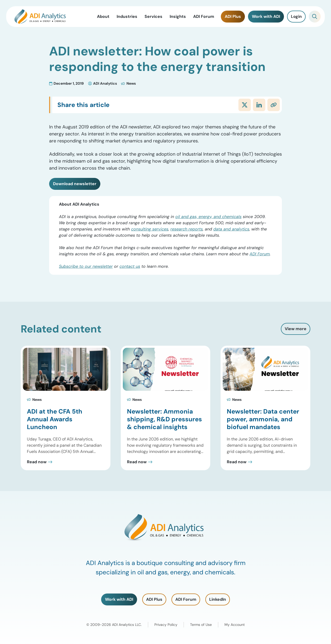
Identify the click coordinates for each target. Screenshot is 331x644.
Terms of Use (201, 625)
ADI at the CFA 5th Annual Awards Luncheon (55, 419)
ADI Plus (154, 599)
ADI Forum (260, 254)
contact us (130, 266)
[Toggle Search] (315, 17)
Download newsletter (75, 184)
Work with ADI (119, 599)
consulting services (150, 229)
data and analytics (231, 229)
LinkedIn (218, 599)
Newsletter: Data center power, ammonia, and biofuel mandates (263, 419)
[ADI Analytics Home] (40, 17)
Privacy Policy (166, 625)
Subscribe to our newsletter (86, 266)
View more (296, 329)
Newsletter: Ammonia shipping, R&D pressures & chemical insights (164, 419)
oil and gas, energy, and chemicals (208, 217)
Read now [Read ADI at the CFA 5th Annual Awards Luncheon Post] (37, 462)
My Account (235, 625)
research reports (187, 229)
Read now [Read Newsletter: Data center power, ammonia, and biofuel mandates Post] (237, 462)
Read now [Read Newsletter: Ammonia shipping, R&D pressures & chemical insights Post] (137, 462)
